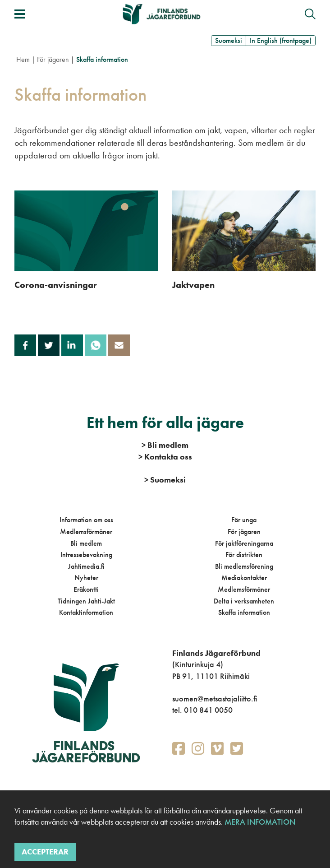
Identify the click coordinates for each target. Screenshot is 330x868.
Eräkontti (86, 589)
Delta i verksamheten (244, 601)
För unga (244, 520)
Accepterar (45, 852)
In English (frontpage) (281, 40)
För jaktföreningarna (244, 543)
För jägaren (53, 59)
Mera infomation (259, 822)
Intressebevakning (86, 555)
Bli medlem (86, 543)
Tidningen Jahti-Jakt (86, 601)
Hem (23, 59)
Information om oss (86, 520)
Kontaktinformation (86, 612)
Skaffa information (244, 612)
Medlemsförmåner (86, 531)
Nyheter (86, 578)
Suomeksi (229, 40)
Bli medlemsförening (244, 566)
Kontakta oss (165, 457)
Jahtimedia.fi (86, 566)
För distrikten (244, 555)
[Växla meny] (20, 14)
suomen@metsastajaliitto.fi (215, 699)
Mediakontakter (244, 578)
